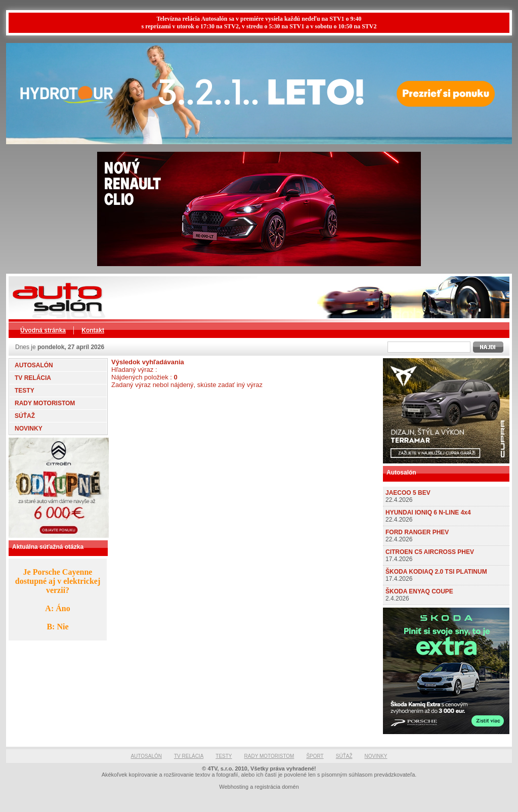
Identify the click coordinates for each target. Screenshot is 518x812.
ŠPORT (315, 756)
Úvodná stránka (43, 330)
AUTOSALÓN (34, 365)
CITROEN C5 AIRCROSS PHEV (430, 552)
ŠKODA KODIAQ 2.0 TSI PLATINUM (436, 572)
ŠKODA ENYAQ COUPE (419, 591)
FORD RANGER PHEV (417, 532)
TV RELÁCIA (33, 378)
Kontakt (93, 330)
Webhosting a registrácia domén (259, 787)
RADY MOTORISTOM (45, 403)
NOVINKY (29, 429)
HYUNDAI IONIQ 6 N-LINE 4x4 (428, 512)
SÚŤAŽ (25, 416)
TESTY (25, 391)
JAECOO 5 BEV (408, 493)
